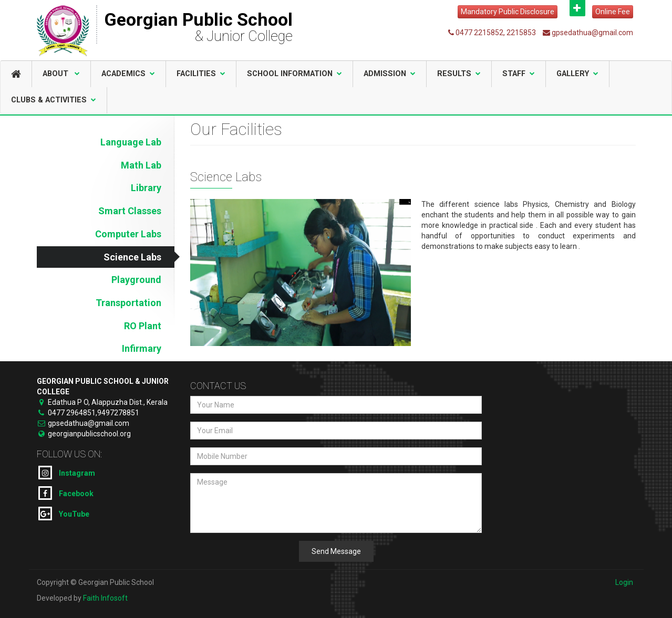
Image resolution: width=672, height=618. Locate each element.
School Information (294, 74)
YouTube (64, 514)
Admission (390, 74)
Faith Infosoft (105, 598)
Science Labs (132, 257)
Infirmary (142, 348)
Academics (128, 74)
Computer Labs (128, 234)
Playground (136, 280)
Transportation (128, 303)
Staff (519, 74)
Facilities (201, 74)
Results (459, 74)
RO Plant (143, 326)
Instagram (67, 473)
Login (624, 582)
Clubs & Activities (54, 100)
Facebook (66, 493)
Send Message (336, 551)
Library (146, 188)
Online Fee (613, 12)
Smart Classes (130, 211)
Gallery (577, 74)
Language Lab (131, 142)
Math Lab (141, 165)
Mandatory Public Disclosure (508, 12)
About (61, 74)
